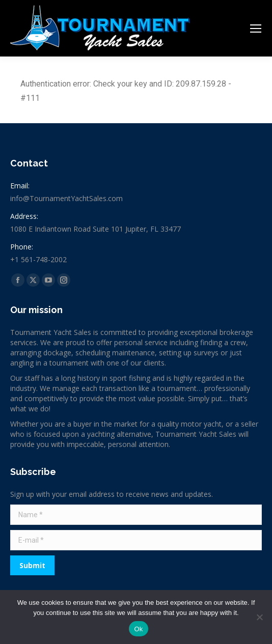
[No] (259, 617)
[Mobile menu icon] (256, 29)
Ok (138, 629)
